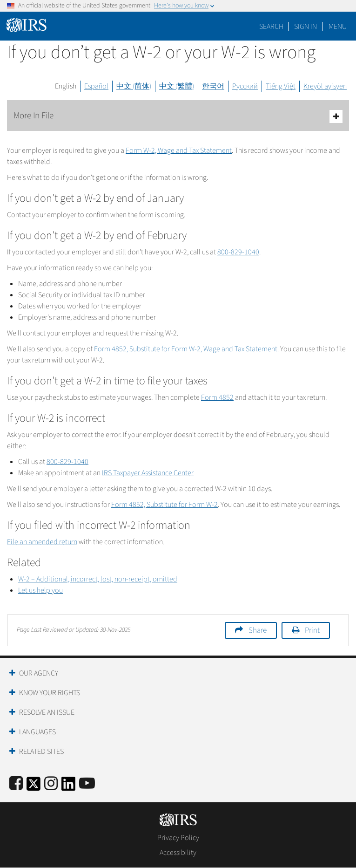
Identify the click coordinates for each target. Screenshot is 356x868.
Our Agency (39, 673)
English (66, 86)
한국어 (213, 86)
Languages (37, 732)
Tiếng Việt (281, 86)
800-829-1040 (238, 252)
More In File (178, 116)
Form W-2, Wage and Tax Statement (179, 150)
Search (271, 27)
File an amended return (42, 542)
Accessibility (178, 853)
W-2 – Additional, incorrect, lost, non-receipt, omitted (98, 579)
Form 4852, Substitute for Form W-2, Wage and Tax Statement (186, 349)
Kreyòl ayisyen (325, 86)
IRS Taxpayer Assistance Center (148, 473)
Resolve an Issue (47, 712)
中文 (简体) (134, 86)
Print (312, 630)
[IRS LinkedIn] (68, 787)
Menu (338, 27)
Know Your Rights (50, 693)
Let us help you (40, 590)
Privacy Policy (178, 838)
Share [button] (258, 630)
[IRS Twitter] (34, 787)
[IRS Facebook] (16, 784)
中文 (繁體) (177, 86)
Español (96, 86)
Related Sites (41, 752)
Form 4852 (217, 397)
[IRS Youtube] (87, 784)
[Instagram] (51, 784)
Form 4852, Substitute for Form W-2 (165, 505)
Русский (245, 86)
